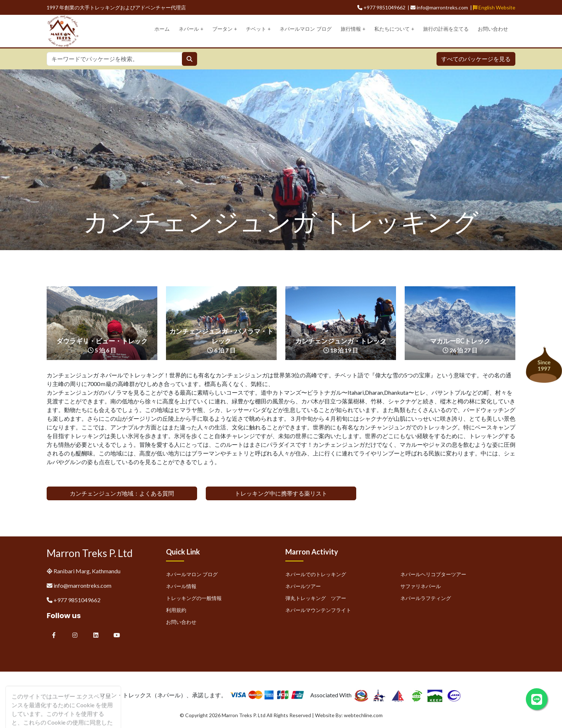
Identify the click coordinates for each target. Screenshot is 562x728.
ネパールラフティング (426, 598)
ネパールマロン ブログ (306, 29)
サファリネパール (421, 586)
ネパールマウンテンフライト (318, 610)
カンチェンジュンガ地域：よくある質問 (122, 493)
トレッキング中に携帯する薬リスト (281, 493)
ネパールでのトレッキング (316, 574)
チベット (258, 29)
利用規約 (176, 610)
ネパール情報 (181, 586)
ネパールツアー (303, 586)
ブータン (225, 29)
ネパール (191, 29)
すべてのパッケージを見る (476, 59)
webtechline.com (363, 715)
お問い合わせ (493, 29)
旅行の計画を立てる (446, 29)
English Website (494, 7)
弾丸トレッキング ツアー (316, 598)
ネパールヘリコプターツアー (433, 574)
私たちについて (394, 29)
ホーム (162, 29)
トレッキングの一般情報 (194, 598)
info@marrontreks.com (82, 585)
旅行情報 (353, 29)
